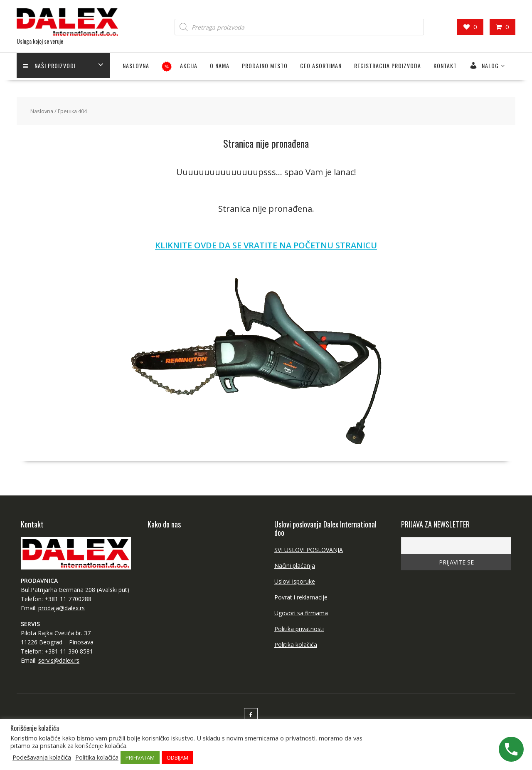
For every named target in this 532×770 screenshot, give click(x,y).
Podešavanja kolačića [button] (42, 757)
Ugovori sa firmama (301, 613)
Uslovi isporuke (295, 581)
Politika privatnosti (299, 629)
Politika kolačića (296, 645)
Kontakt (445, 66)
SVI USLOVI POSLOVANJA (309, 550)
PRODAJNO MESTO (265, 66)
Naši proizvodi (49, 66)
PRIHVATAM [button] (140, 758)
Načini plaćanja (295, 566)
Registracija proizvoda (388, 66)
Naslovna (136, 66)
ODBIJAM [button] (177, 758)
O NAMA (220, 66)
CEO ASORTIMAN (321, 66)
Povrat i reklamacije (301, 597)
